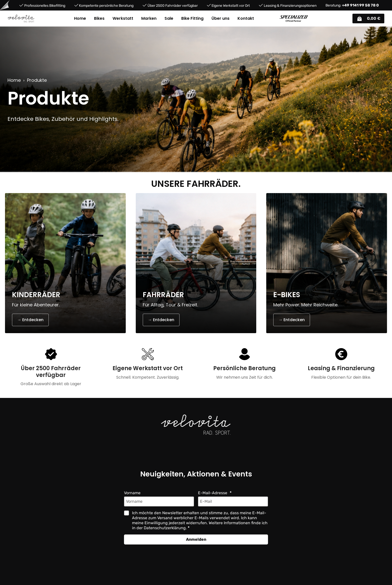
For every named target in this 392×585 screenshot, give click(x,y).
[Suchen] (324, 19)
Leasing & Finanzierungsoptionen (290, 5)
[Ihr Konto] (346, 19)
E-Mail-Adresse (213, 493)
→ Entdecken (30, 320)
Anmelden (196, 539)
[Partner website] (294, 18)
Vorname (132, 493)
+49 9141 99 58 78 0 (360, 5)
